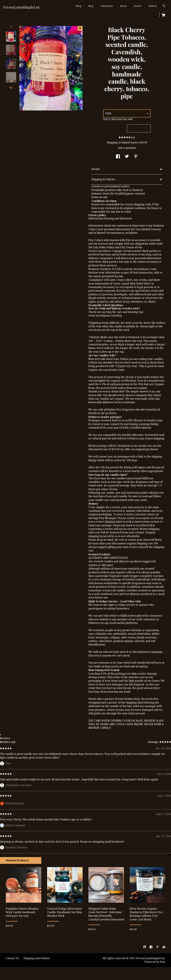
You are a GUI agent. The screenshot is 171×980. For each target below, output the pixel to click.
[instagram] (145, 947)
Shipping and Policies (37, 958)
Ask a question (127, 148)
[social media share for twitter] (127, 157)
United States (130, 143)
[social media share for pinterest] (136, 157)
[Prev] (1, 855)
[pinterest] (158, 947)
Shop (78, 6)
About (123, 6)
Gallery (152, 6)
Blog (91, 6)
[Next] (170, 855)
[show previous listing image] (11, 27)
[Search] (164, 6)
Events (137, 6)
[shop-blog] (164, 947)
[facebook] (151, 947)
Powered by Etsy (155, 962)
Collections (107, 6)
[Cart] (163, 16)
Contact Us (12, 958)
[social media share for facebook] (118, 157)
